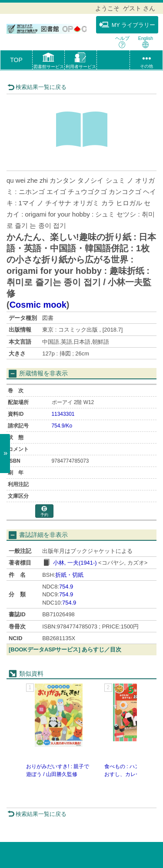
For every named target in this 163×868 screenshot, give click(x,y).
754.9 (66, 587)
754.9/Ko (62, 426)
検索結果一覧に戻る (37, 87)
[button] (48, 62)
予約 (44, 511)
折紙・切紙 (69, 575)
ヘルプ (122, 42)
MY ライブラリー (127, 25)
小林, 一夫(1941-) (75, 563)
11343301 (63, 414)
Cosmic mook (38, 305)
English (146, 42)
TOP (16, 60)
